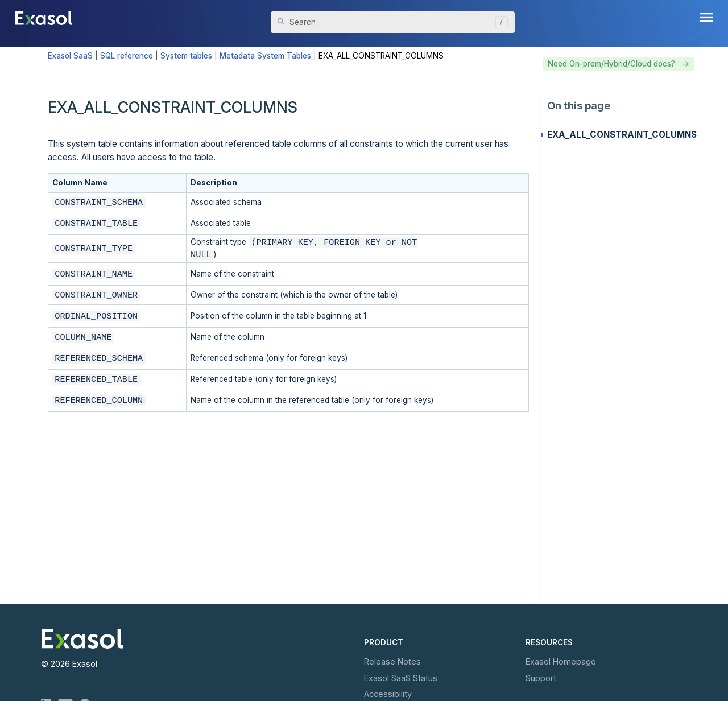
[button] (499, 22)
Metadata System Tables (265, 56)
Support (541, 678)
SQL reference (127, 56)
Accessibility (388, 694)
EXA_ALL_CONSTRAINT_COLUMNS (622, 135)
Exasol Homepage (561, 661)
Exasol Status (401, 678)
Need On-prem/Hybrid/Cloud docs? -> (619, 64)
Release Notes (392, 661)
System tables (186, 56)
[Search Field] (393, 22)
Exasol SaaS (70, 56)
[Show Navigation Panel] (706, 17)
